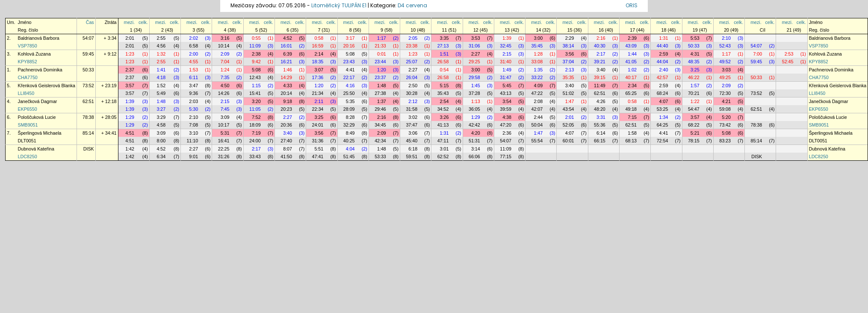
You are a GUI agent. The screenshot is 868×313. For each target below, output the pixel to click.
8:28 (350, 117)
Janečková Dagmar (38, 101)
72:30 (725, 93)
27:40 (286, 141)
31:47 (506, 77)
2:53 (789, 54)
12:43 (255, 77)
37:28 (474, 93)
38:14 (568, 46)
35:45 (537, 46)
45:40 (412, 141)
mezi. (129, 22)
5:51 (319, 149)
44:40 (663, 46)
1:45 (476, 86)
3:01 (444, 149)
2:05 (413, 38)
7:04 (225, 62)
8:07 (288, 149)
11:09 (255, 46)
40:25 (349, 141)
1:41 (161, 70)
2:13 (570, 70)
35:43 (443, 93)
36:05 (474, 109)
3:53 (476, 38)
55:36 (600, 125)
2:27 (476, 54)
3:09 (225, 117)
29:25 (474, 62)
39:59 (506, 109)
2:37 (130, 70)
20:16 (349, 46)
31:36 (318, 141)
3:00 (538, 38)
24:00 (255, 141)
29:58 (474, 77)
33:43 (255, 156)
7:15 (632, 117)
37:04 (568, 62)
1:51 (444, 54)
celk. (143, 22)
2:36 (507, 133)
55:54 (537, 141)
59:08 (725, 109)
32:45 (506, 46)
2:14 (319, 54)
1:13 (476, 101)
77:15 (506, 156)
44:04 (663, 62)
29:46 (380, 109)
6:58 (193, 46)
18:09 (255, 125)
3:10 (193, 133)
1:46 (288, 70)
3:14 (476, 149)
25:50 (349, 93)
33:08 (537, 62)
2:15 (507, 54)
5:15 (444, 86)
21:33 (380, 46)
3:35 (444, 38)
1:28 (538, 54)
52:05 (568, 125)
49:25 (725, 77)
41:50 (286, 156)
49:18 (631, 109)
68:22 (694, 125)
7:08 (193, 125)
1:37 (382, 101)
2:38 (256, 54)
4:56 (161, 46)
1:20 (382, 70)
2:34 (632, 86)
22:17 (349, 77)
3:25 (695, 70)
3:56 (570, 54)
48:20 (600, 109)
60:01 (568, 141)
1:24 (225, 70)
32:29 (349, 125)
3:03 (726, 70)
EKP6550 (28, 109)
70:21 (694, 93)
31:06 (474, 46)
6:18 (413, 149)
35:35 (568, 77)
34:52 (443, 109)
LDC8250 (28, 156)
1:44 (632, 54)
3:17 (350, 38)
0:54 (444, 70)
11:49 (600, 86)
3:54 (507, 101)
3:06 (413, 133)
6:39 (288, 54)
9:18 (288, 101)
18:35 (318, 62)
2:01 (130, 38)
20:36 (286, 125)
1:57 (695, 86)
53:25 (663, 109)
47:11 (443, 141)
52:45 (788, 62)
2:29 (570, 38)
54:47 (694, 109)
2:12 (413, 101)
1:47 (570, 101)
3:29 (161, 117)
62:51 (600, 93)
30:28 (412, 93)
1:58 (632, 133)
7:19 (256, 133)
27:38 (380, 93)
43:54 (568, 109)
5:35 (350, 101)
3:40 (601, 70)
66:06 (474, 156)
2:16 (601, 38)
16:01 (286, 46)
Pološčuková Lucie (37, 117)
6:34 (161, 156)
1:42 (130, 149)
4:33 (288, 86)
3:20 (256, 101)
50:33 (694, 46)
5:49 (161, 93)
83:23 (725, 141)
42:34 (380, 141)
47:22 (537, 93)
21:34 (318, 93)
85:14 (88, 133)
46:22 (694, 77)
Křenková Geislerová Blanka (47, 86)
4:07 (664, 101)
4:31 (695, 54)
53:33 (380, 156)
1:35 (538, 70)
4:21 (726, 101)
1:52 (161, 86)
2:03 (193, 101)
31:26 (224, 156)
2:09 (225, 54)
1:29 (130, 117)
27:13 (443, 46)
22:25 (224, 149)
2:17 (601, 54)
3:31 (601, 117)
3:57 (130, 86)
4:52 (288, 38)
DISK (89, 149)
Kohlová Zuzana (34, 54)
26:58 (443, 62)
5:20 (726, 117)
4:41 (350, 70)
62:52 (443, 156)
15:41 (255, 93)
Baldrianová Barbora (39, 38)
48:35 (694, 62)
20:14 (286, 93)
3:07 (319, 70)
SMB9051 (28, 125)
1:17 (382, 38)
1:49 (507, 70)
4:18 (161, 77)
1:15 (256, 86)
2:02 (193, 38)
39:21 (600, 62)
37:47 (412, 125)
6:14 (601, 133)
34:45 (380, 125)
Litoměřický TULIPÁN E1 (339, 5)
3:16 (225, 38)
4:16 (350, 86)
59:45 (88, 54)
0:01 (382, 54)
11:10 (192, 141)
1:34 (664, 117)
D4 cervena (412, 5)
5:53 (695, 38)
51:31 (474, 141)
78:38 (88, 117)
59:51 (412, 156)
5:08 (350, 54)
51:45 (349, 156)
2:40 (664, 70)
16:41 (224, 141)
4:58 (161, 125)
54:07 (88, 38)
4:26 (601, 101)
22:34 (318, 109)
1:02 (632, 70)
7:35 (225, 77)
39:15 (600, 77)
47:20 (506, 125)
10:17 (224, 125)
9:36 (193, 93)
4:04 (350, 149)
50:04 (537, 125)
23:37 (380, 77)
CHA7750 (28, 77)
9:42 (256, 62)
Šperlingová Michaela (40, 133)
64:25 (663, 125)
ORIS (632, 5)
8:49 (350, 133)
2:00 (193, 54)
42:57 (663, 77)
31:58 (412, 109)
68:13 (631, 141)
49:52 (725, 62)
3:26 (444, 117)
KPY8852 (28, 62)
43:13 (506, 93)
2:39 (632, 38)
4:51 (130, 133)
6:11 (193, 77)
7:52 (256, 117)
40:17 (631, 77)
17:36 (318, 77)
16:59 (318, 46)
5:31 (225, 133)
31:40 (506, 62)
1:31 (664, 38)
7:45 (225, 109)
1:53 (193, 70)
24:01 (318, 125)
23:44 (380, 62)
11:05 (255, 109)
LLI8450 (26, 93)
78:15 (694, 141)
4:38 (507, 117)
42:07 (537, 109)
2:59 (664, 54)
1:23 (130, 54)
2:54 (444, 101)
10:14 (224, 46)
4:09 (538, 86)
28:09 (349, 109)
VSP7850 (28, 46)
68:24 (663, 93)
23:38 (412, 46)
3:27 (161, 109)
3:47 (193, 86)
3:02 (413, 117)
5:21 (695, 133)
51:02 (568, 93)
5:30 (193, 109)
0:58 (319, 38)
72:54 (663, 141)
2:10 (726, 38)
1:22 (695, 101)
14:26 (224, 93)
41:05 (631, 62)
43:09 (631, 46)
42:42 (474, 125)
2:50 (413, 86)
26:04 (412, 77)
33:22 (537, 77)
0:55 (256, 38)
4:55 (193, 62)
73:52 (88, 86)
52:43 (725, 46)
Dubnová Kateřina (36, 149)
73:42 (725, 125)
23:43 (349, 62)
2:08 (538, 101)
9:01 (193, 156)
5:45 (507, 86)
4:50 (225, 86)
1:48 (382, 86)
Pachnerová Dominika (40, 70)
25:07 (412, 62)
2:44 (538, 117)
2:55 (161, 38)
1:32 (161, 54)
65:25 (631, 93)
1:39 (507, 38)
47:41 (318, 156)
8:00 (161, 141)
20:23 (286, 109)
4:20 (476, 133)
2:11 (319, 101)
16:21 (286, 62)
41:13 (443, 125)
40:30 (600, 46)
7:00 (757, 54)
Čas (90, 22)
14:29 (286, 77)
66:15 (600, 141)
